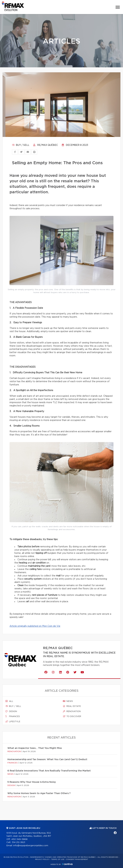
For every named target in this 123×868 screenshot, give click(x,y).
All (9, 701)
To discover (72, 716)
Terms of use (58, 859)
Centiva (67, 864)
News (68, 701)
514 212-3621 (19, 842)
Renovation (72, 711)
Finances (13, 716)
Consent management (77, 859)
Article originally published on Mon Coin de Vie (35, 626)
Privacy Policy (42, 859)
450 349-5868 (19, 839)
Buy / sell (21, 145)
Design (11, 711)
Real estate (72, 706)
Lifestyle (13, 722)
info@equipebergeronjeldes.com (31, 846)
